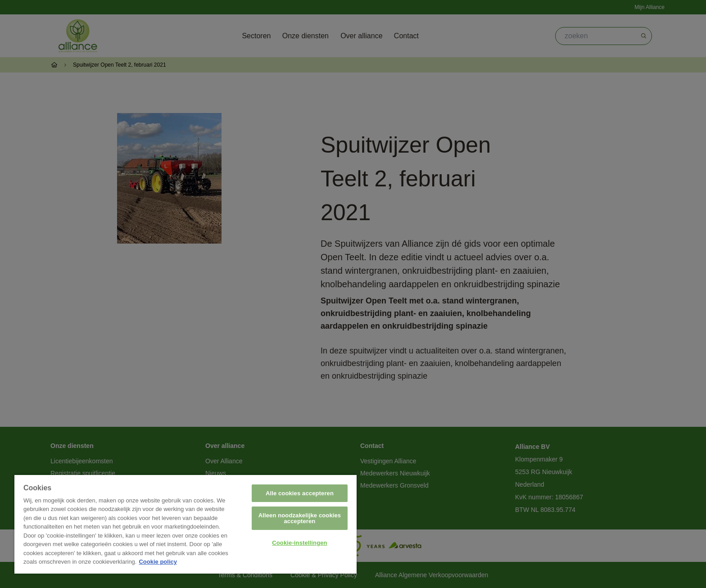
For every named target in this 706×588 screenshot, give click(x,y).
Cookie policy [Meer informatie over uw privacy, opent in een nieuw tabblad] (158, 562)
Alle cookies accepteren (300, 493)
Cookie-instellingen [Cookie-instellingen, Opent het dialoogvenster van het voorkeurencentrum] (299, 543)
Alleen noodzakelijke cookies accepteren (300, 518)
